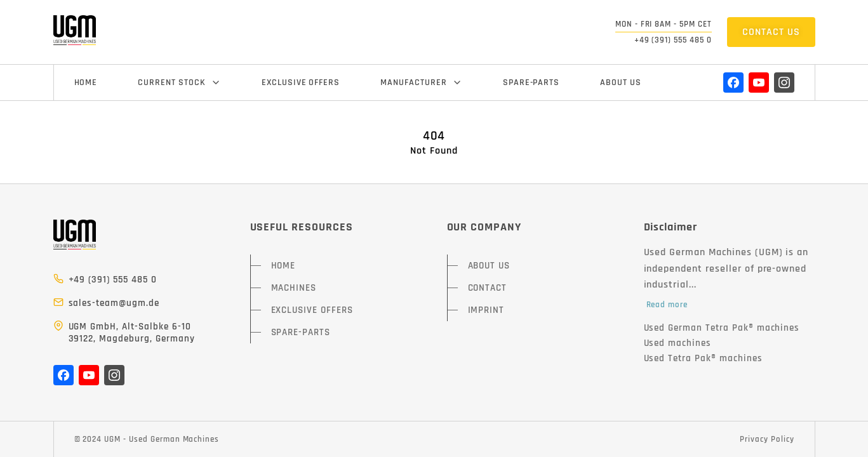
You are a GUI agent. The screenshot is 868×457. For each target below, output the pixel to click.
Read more (667, 305)
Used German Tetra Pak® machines (722, 328)
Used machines (678, 343)
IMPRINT (486, 310)
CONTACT (488, 288)
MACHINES (294, 288)
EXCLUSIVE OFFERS (301, 83)
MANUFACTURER (421, 83)
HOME (86, 83)
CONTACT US (771, 32)
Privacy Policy (767, 439)
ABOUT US (621, 83)
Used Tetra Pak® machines (703, 358)
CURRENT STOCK (179, 83)
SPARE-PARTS (531, 83)
